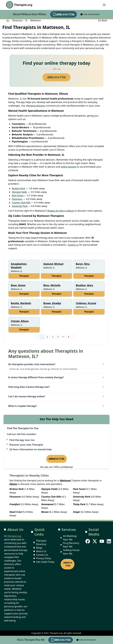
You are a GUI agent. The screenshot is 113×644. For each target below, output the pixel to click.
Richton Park (18, 188)
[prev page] (37, 337)
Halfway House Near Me (71, 552)
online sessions (69, 167)
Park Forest (18, 195)
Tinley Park (79, 504)
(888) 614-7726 (64, 14)
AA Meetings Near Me (70, 538)
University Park (20, 206)
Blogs (39, 548)
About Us (41, 551)
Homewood (47, 504)
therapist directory (36, 106)
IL (26, 20)
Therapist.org (19, 5)
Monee (45, 512)
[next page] (63, 337)
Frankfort (15, 504)
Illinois (13, 484)
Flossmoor (17, 199)
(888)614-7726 (56, 459)
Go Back (103, 20)
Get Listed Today (45, 562)
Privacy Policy (44, 558)
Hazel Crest (16, 512)
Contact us (73, 245)
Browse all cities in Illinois (61, 211)
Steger (77, 512)
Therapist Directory (41, 542)
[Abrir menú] (104, 5)
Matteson (65, 481)
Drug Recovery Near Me (71, 545)
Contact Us (42, 555)
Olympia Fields (19, 192)
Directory (17, 20)
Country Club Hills (21, 203)
